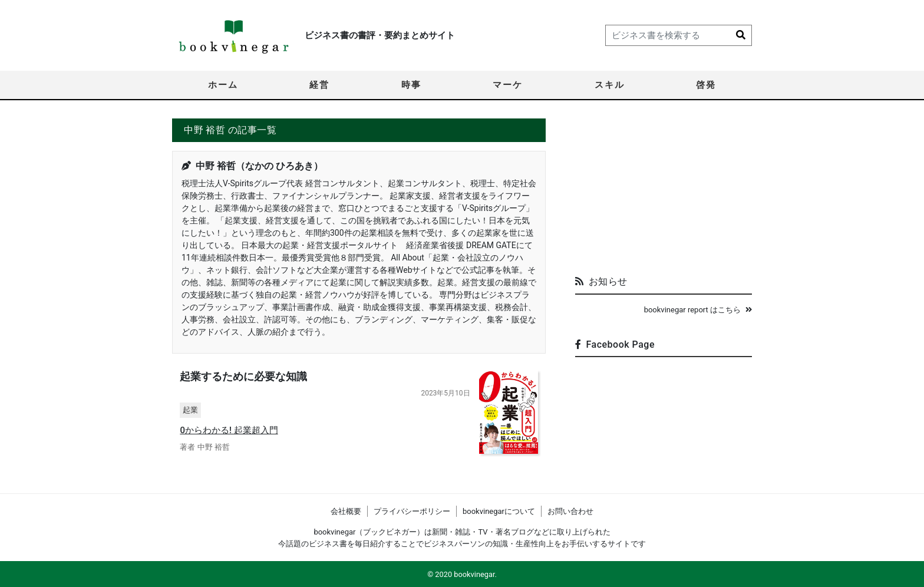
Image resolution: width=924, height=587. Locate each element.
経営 (319, 85)
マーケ (508, 85)
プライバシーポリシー (412, 511)
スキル (610, 85)
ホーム (223, 85)
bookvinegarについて (499, 511)
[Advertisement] (664, 192)
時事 (411, 85)
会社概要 (346, 511)
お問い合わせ (570, 511)
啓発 (706, 85)
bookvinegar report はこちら (698, 310)
